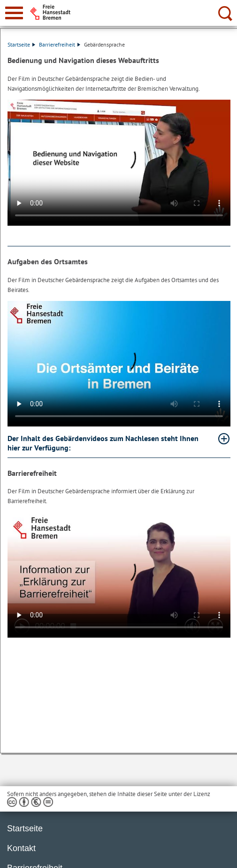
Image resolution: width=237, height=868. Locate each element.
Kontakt (21, 848)
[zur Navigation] (14, 13)
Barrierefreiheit (60, 44)
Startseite (21, 44)
